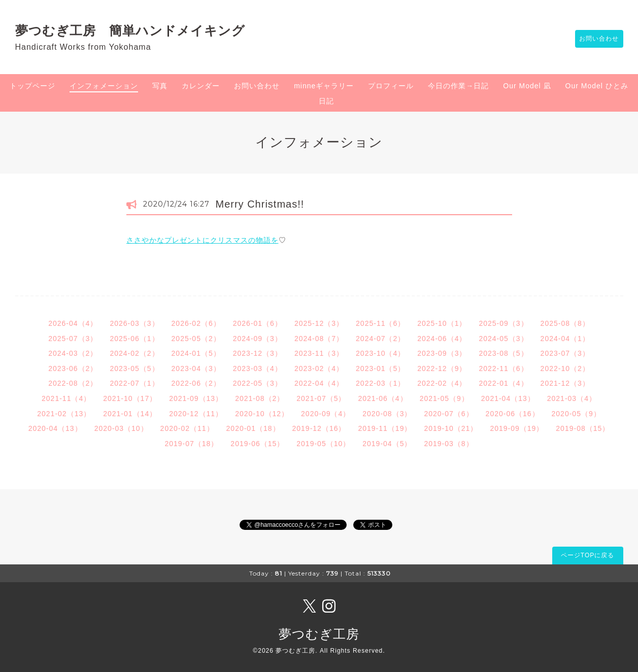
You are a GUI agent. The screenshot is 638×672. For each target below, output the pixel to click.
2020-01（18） (253, 428)
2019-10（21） (451, 428)
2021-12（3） (565, 383)
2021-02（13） (64, 414)
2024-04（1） (565, 339)
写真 (160, 86)
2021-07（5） (321, 398)
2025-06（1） (134, 339)
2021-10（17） (130, 398)
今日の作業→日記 (458, 86)
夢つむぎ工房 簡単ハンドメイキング (137, 30)
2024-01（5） (196, 353)
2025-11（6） (380, 323)
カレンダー (201, 86)
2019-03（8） (448, 444)
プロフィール (391, 86)
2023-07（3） (565, 353)
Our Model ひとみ (597, 86)
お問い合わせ (594, 39)
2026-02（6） (196, 323)
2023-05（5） (134, 368)
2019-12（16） (319, 428)
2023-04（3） (196, 368)
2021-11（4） (66, 398)
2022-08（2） (73, 383)
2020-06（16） (513, 414)
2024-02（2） (134, 353)
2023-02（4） (319, 368)
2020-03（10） (121, 428)
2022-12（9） (442, 368)
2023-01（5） (380, 368)
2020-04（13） (55, 428)
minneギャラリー (324, 86)
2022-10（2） (565, 368)
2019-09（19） (517, 428)
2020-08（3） (387, 414)
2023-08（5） (503, 353)
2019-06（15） (257, 444)
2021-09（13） (196, 398)
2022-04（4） (319, 383)
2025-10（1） (442, 323)
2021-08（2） (260, 398)
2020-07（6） (448, 414)
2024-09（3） (258, 339)
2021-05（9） (444, 398)
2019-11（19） (385, 428)
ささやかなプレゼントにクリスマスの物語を (203, 240)
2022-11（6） (503, 368)
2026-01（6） (258, 323)
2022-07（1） (134, 383)
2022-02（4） (442, 383)
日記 (326, 101)
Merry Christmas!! (260, 204)
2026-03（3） (134, 323)
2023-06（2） (73, 368)
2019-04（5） (387, 444)
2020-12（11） (196, 414)
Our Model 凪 (527, 86)
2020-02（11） (187, 428)
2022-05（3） (258, 383)
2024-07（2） (380, 339)
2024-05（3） (503, 339)
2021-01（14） (130, 414)
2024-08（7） (319, 339)
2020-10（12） (262, 414)
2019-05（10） (323, 444)
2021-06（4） (382, 398)
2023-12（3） (258, 353)
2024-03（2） (73, 353)
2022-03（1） (380, 383)
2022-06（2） (196, 383)
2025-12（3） (319, 323)
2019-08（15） (583, 428)
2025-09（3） (503, 323)
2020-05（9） (576, 414)
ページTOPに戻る (587, 555)
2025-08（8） (565, 323)
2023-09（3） (442, 353)
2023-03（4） (258, 368)
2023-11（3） (319, 353)
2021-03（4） (572, 398)
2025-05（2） (196, 339)
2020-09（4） (326, 414)
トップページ (32, 86)
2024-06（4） (442, 339)
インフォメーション (104, 86)
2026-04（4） (73, 323)
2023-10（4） (380, 353)
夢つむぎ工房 (319, 634)
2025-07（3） (73, 339)
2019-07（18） (191, 444)
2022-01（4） (503, 383)
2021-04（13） (508, 398)
